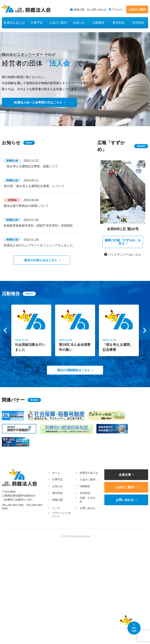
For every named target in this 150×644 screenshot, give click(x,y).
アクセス (117, 10)
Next (145, 330)
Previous (5, 330)
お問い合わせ (98, 10)
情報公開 (79, 10)
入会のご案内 (137, 9)
